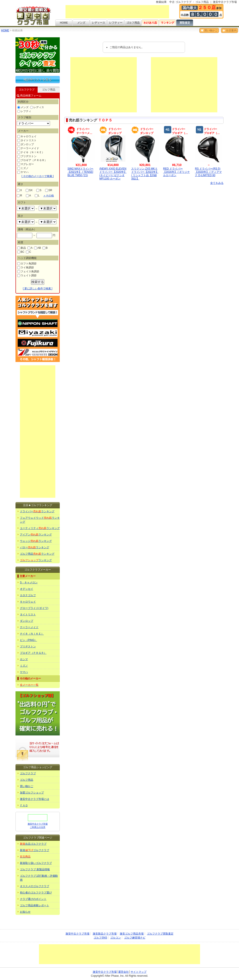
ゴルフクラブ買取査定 (160, 934)
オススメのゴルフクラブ (35, 886)
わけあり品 (150, 23)
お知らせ (25, 912)
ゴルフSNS (100, 938)
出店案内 (229, 30)
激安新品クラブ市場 (105, 934)
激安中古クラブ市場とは (35, 799)
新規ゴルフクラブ (35, 850)
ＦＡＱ (24, 805)
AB (38, 248)
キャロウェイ (27, 136)
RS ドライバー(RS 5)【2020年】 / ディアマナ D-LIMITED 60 (208, 172)
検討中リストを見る (38, 79)
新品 (22, 248)
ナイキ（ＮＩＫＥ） (31, 152)
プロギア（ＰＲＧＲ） (32, 160)
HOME (64, 23)
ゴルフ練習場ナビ (135, 938)
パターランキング (35, 547)
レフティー (116, 23)
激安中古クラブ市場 (77, 934)
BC (21, 252)
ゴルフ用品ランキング (37, 554)
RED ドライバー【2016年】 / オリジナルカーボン (176, 172)
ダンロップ (26, 144)
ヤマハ (23, 172)
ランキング (168, 23)
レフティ (24, 111)
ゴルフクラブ (28, 773)
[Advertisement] (117, 12)
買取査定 (185, 23)
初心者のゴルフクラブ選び (36, 893)
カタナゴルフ (28, 595)
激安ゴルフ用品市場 (132, 934)
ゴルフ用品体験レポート (35, 905)
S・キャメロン (29, 582)
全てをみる (217, 183)
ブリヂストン (27, 156)
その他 (48, 196)
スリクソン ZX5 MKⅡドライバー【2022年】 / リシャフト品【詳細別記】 (145, 174)
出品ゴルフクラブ (33, 844)
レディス (37, 107)
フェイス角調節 (28, 271)
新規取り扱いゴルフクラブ (36, 863)
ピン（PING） (28, 640)
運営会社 (123, 972)
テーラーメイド (28, 148)
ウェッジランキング (36, 541)
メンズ (81, 23)
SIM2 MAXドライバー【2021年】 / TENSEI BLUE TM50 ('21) (80, 172)
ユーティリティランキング (40, 528)
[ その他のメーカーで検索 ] (38, 176)
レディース (98, 23)
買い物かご (209, 30)
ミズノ (23, 168)
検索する (38, 282)
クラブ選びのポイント (33, 899)
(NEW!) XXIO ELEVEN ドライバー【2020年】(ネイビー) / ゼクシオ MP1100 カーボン (113, 174)
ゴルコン (116, 938)
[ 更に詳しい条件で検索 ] (38, 288)
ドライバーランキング (37, 511)
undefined (26, 208)
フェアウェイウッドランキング (40, 520)
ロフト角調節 (27, 264)
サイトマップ (139, 972)
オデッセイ (27, 589)
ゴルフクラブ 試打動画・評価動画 (39, 878)
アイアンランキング (36, 535)
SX (29, 190)
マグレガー (26, 164)
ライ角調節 (26, 268)
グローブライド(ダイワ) (34, 608)
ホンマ (24, 659)
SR (49, 190)
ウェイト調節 (27, 275)
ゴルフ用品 (133, 23)
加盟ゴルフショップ (32, 793)
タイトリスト (27, 140)
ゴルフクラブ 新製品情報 (35, 869)
